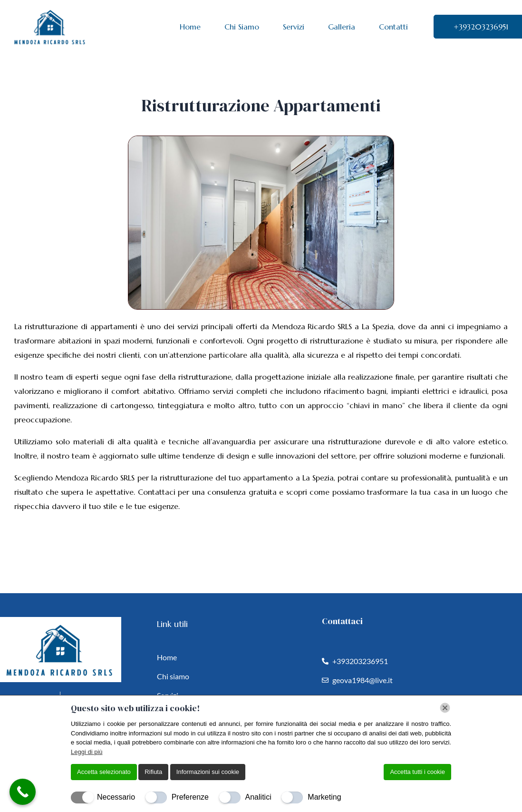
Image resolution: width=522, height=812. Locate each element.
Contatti (393, 27)
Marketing (324, 797)
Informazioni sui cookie (208, 772)
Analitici (258, 797)
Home (190, 27)
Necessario (116, 797)
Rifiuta (153, 772)
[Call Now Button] (23, 792)
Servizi (294, 27)
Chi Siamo (242, 27)
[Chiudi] (445, 708)
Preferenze (190, 797)
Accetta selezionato (104, 772)
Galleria (342, 27)
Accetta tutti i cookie (417, 772)
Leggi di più (87, 752)
